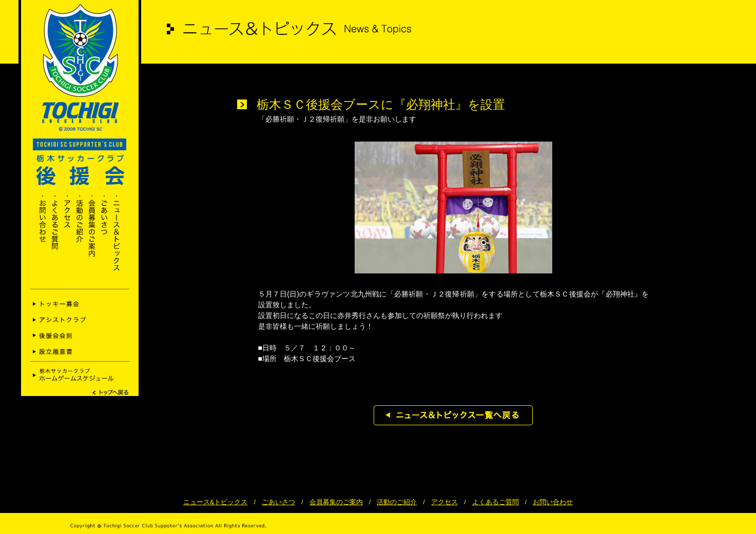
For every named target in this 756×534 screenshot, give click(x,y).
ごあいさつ (278, 502)
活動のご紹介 (397, 502)
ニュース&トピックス (216, 502)
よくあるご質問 (496, 502)
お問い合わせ (553, 502)
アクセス (444, 502)
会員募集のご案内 (336, 502)
